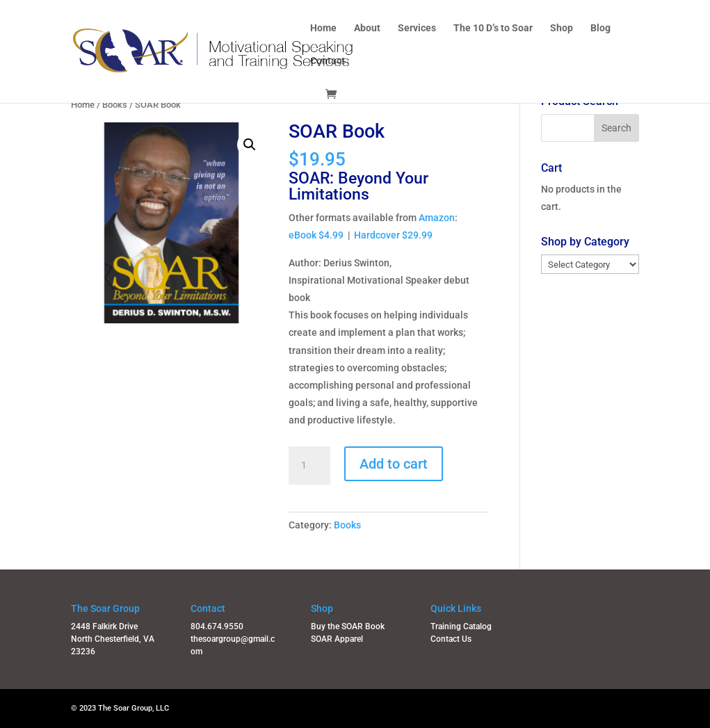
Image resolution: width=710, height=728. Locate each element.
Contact (328, 61)
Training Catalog (461, 626)
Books (115, 105)
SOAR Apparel (337, 639)
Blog (600, 28)
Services (417, 28)
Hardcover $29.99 (393, 235)
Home (323, 28)
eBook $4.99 (316, 235)
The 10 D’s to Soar (493, 28)
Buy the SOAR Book (348, 626)
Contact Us (451, 639)
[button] (250, 145)
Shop (562, 28)
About (367, 28)
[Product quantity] (309, 466)
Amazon (437, 218)
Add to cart (394, 464)
